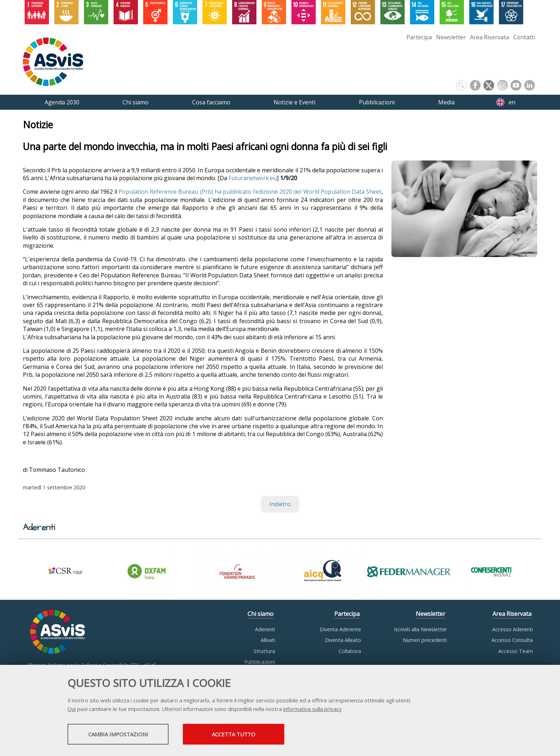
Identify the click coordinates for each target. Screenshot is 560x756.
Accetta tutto (252, 735)
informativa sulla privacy (312, 710)
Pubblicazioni (260, 662)
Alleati (268, 640)
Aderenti (265, 629)
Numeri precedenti (425, 640)
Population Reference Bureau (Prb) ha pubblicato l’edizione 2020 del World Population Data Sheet (250, 192)
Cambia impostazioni (124, 735)
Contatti (524, 37)
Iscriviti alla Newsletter (420, 629)
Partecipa (419, 37)
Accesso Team (516, 651)
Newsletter (451, 37)
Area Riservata (489, 37)
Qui (72, 710)
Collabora (350, 651)
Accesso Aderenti (512, 629)
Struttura (264, 651)
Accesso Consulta (512, 640)
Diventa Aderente (340, 629)
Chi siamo (261, 614)
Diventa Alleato (343, 640)
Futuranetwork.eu (253, 178)
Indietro (280, 504)
